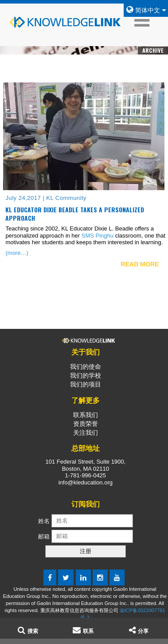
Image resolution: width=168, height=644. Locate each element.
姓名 (44, 521)
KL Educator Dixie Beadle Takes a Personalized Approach (75, 214)
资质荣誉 (86, 424)
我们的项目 (86, 384)
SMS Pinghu (98, 236)
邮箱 (45, 536)
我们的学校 (86, 375)
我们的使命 (86, 367)
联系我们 (86, 415)
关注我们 (86, 433)
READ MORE (140, 264)
